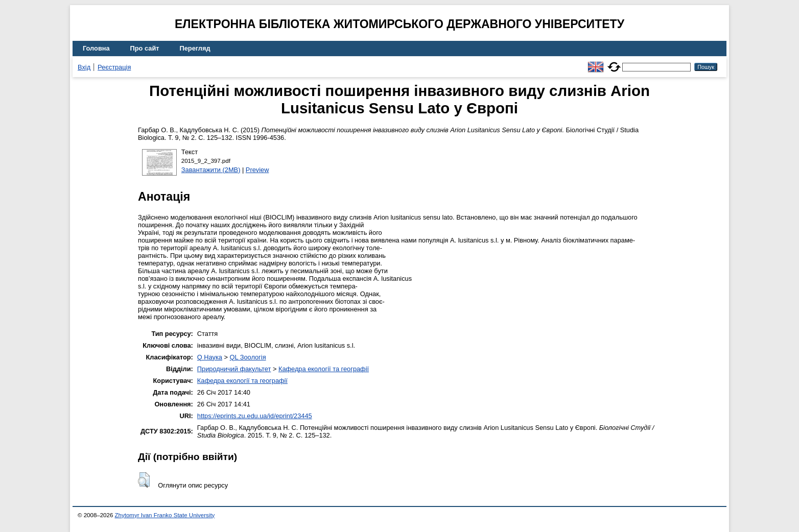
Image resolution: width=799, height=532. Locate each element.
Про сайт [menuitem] (145, 48)
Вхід (84, 67)
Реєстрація (114, 67)
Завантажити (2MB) (211, 170)
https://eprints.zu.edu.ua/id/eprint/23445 (255, 416)
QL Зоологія (248, 357)
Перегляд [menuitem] (195, 48)
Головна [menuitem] (96, 48)
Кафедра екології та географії (324, 369)
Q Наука (210, 357)
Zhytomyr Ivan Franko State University (165, 515)
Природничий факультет (234, 369)
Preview (257, 170)
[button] (144, 480)
